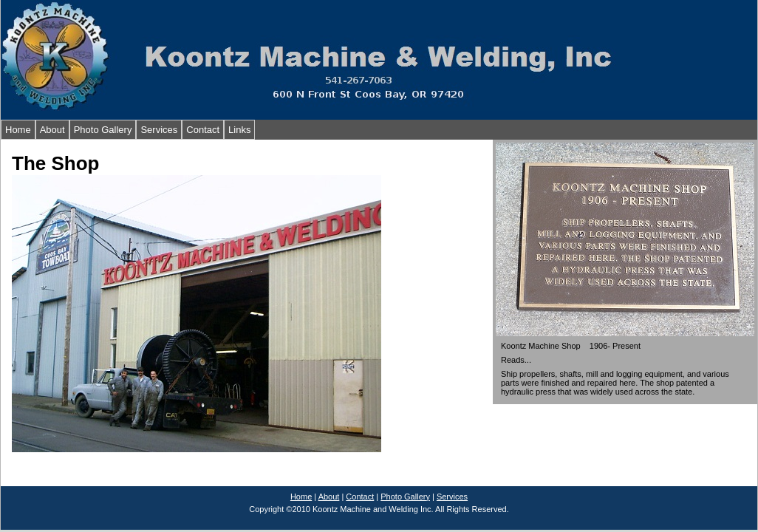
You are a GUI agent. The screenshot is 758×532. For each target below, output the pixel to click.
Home (18, 130)
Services (159, 130)
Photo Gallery (103, 130)
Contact (203, 130)
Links (239, 130)
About (52, 130)
